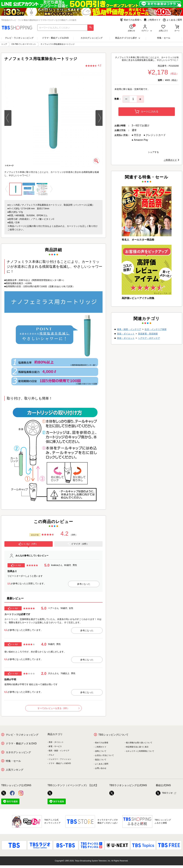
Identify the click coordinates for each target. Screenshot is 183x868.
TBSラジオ (164, 793)
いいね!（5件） (28, 544)
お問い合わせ (101, 768)
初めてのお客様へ (131, 20)
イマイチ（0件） (78, 544)
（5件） (74, 535)
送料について (101, 751)
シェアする (153, 152)
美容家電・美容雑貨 (148, 334)
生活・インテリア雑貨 (156, 329)
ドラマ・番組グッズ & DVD (21, 743)
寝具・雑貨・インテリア (129, 329)
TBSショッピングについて (113, 735)
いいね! (16, 565)
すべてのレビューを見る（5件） (58, 708)
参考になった (84, 584)
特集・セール (164, 38)
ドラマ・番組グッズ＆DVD (55, 38)
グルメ (51, 755)
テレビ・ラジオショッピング (19, 38)
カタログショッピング (92, 38)
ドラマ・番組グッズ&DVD (60, 763)
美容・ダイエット (126, 334)
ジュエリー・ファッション (60, 759)
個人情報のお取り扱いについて (139, 743)
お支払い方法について (104, 755)
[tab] (29, 544)
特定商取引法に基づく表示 (137, 747)
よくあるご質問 (172, 20)
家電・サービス (55, 746)
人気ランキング (15, 770)
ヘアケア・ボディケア (149, 338)
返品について (101, 760)
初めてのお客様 (102, 743)
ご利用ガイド (152, 20)
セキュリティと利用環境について (140, 751)
